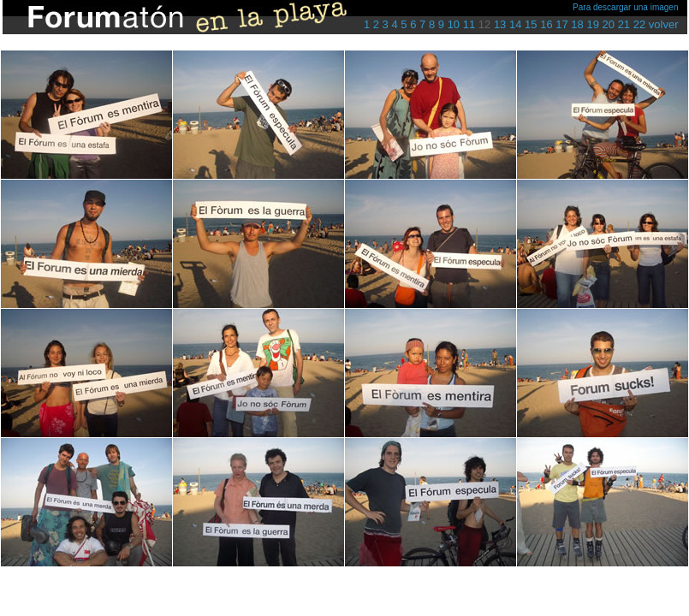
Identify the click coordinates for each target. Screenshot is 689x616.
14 (515, 24)
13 (500, 24)
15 (531, 24)
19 (592, 24)
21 (624, 24)
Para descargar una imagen (625, 7)
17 (561, 24)
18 (577, 24)
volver (664, 24)
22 (639, 24)
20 (609, 24)
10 (454, 24)
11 (469, 24)
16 (546, 24)
